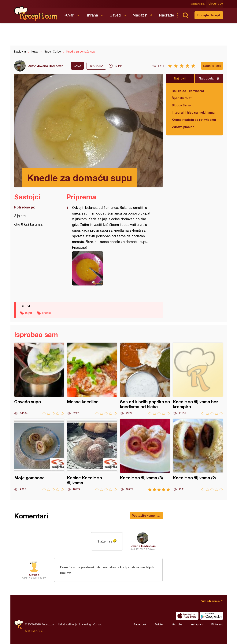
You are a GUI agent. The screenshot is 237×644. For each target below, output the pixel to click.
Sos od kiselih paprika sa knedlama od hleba (145, 379)
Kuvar (69, 15)
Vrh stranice (211, 601)
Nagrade (167, 15)
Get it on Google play (212, 616)
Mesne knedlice (92, 379)
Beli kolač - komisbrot (188, 91)
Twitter (159, 625)
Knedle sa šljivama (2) (198, 455)
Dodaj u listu (212, 66)
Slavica (34, 575)
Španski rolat (182, 98)
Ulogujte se (216, 4)
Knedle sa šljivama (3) (145, 455)
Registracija (197, 4)
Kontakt (97, 625)
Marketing (85, 625)
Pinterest (217, 625)
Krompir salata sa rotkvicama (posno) (194, 120)
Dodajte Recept (209, 15)
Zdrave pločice (183, 127)
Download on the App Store (187, 616)
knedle (46, 313)
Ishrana (92, 15)
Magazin (140, 15)
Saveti (115, 15)
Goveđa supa (39, 379)
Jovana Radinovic (50, 66)
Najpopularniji (209, 78)
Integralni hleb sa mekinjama (193, 112)
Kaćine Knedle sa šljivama (92, 455)
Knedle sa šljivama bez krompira (198, 379)
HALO (39, 631)
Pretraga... (185, 15)
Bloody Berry (181, 105)
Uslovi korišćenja (68, 625)
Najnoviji (180, 78)
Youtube (177, 625)
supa (29, 313)
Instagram (197, 625)
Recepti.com (36, 14)
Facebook (140, 625)
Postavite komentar (146, 515)
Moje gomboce (39, 455)
